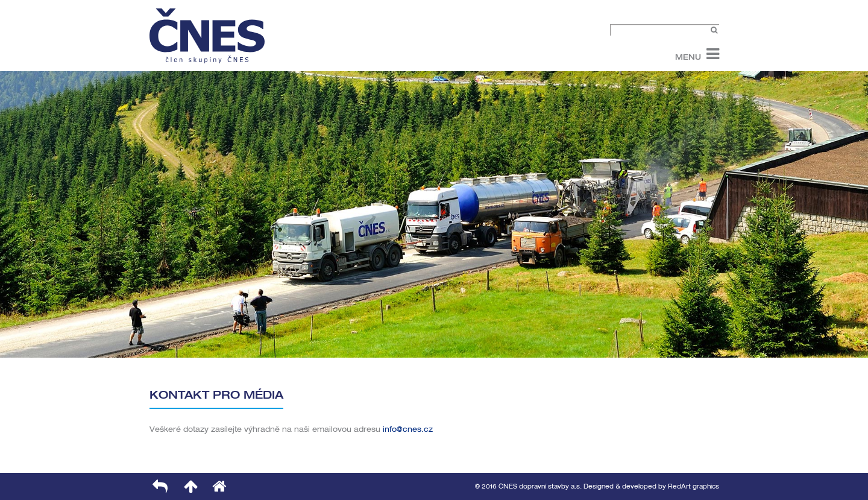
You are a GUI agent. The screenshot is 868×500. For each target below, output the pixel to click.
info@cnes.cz (408, 429)
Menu (688, 56)
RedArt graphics (693, 486)
